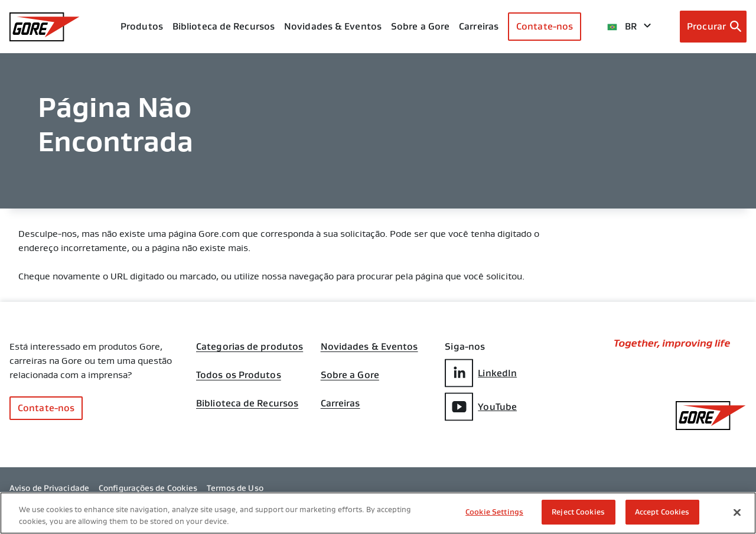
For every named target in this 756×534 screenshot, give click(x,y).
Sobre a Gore (420, 26)
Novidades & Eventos (333, 26)
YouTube (481, 407)
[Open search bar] (713, 27)
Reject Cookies (578, 512)
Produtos (142, 26)
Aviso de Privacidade (49, 488)
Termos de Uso (235, 488)
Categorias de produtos (250, 347)
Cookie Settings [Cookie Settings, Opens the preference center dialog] (494, 512)
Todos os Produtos (239, 375)
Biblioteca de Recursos (247, 403)
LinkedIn (481, 373)
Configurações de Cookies (148, 488)
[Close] (737, 512)
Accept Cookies (662, 512)
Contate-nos (545, 26)
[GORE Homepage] (45, 27)
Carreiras (340, 403)
